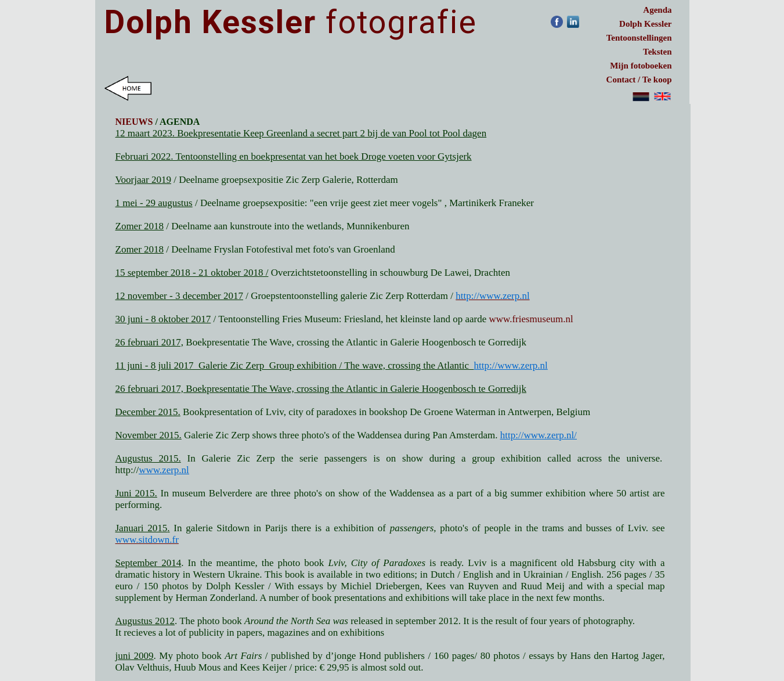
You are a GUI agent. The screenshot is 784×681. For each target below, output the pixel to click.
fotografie (291, 22)
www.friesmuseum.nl (531, 319)
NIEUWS (134, 122)
